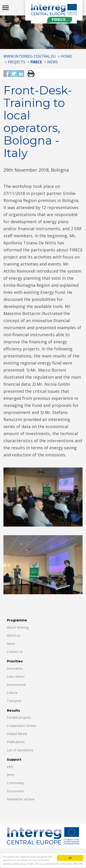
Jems (11, 775)
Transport (14, 701)
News (53, 62)
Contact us (15, 652)
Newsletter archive (21, 799)
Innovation (15, 668)
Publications (16, 742)
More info (78, 864)
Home (67, 56)
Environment (16, 685)
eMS (10, 767)
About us (14, 635)
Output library (17, 734)
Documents (16, 791)
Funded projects (19, 717)
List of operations (20, 750)
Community (15, 783)
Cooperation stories (22, 726)
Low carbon (16, 676)
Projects (17, 62)
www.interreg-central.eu (30, 56)
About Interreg (18, 627)
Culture (12, 693)
